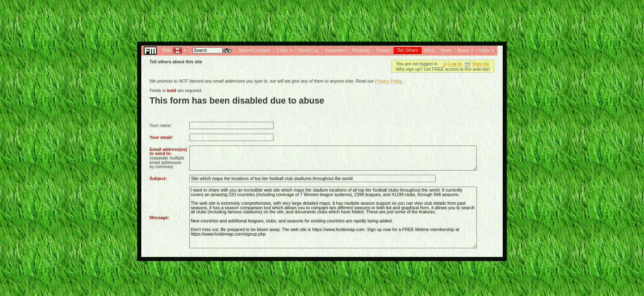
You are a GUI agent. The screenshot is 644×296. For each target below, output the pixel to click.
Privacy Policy (389, 81)
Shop (430, 50)
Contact (383, 50)
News (446, 50)
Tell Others (408, 50)
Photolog (361, 50)
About (463, 50)
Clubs (282, 50)
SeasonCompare (254, 50)
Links (484, 50)
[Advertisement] (322, 18)
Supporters (336, 50)
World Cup (308, 50)
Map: (167, 50)
